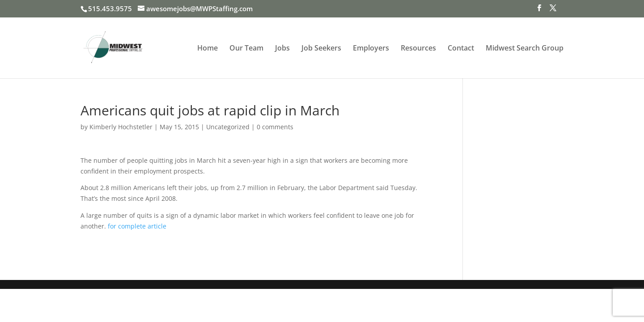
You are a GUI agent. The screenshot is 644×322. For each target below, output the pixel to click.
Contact (461, 49)
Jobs (282, 49)
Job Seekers (321, 49)
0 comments (275, 127)
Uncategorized (228, 127)
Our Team (246, 49)
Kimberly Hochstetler (121, 127)
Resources (418, 49)
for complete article (137, 226)
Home (208, 49)
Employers (371, 49)
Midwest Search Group (525, 49)
